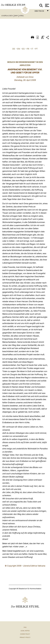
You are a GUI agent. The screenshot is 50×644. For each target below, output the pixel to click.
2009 (16, 16)
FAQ (25, 627)
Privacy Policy (25, 637)
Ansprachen (7, 16)
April (21, 16)
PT (36, 49)
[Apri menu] (47, 5)
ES (23, 49)
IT (32, 49)
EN (19, 49)
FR (28, 49)
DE (14, 49)
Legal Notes (25, 631)
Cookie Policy (25, 634)
